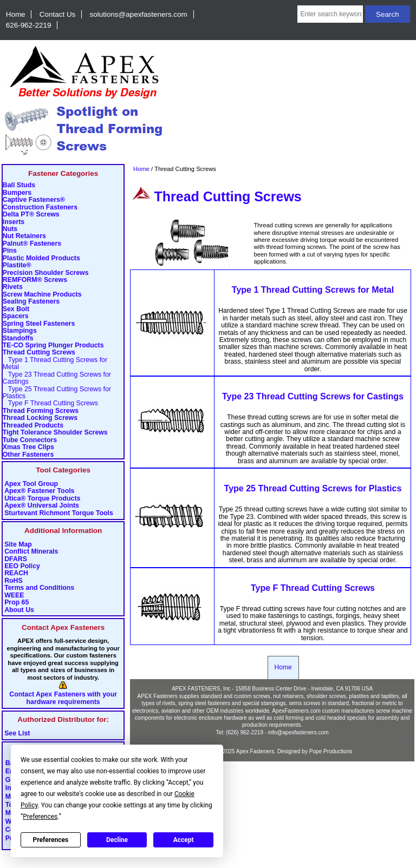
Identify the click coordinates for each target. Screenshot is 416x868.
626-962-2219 (29, 25)
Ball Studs (19, 185)
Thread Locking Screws (40, 418)
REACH (16, 573)
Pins (10, 251)
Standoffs (18, 338)
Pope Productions (331, 751)
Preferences (51, 840)
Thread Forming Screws (41, 411)
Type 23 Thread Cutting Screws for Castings (57, 378)
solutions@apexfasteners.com (139, 14)
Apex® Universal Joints (42, 506)
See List (17, 734)
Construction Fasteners (40, 208)
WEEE (14, 596)
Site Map (18, 545)
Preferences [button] (40, 817)
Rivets (13, 287)
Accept (184, 840)
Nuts (10, 229)
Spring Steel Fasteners (39, 324)
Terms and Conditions (39, 588)
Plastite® (17, 265)
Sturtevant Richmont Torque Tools (59, 513)
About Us (19, 610)
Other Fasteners (28, 455)
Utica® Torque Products (42, 499)
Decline (117, 840)
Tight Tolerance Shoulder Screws (55, 433)
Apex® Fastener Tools (39, 491)
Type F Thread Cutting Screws (50, 403)
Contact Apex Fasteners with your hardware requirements (63, 698)
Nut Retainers (24, 236)
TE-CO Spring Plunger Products (53, 346)
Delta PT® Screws (31, 215)
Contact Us (57, 14)
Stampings (20, 331)
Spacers (16, 316)
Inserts (14, 222)
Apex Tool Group (31, 484)
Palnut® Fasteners (32, 244)
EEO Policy (22, 566)
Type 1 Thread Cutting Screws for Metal (55, 364)
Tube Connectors (30, 440)
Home (16, 14)
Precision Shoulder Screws (46, 273)
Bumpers (17, 193)
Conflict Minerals (31, 552)
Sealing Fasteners (31, 302)
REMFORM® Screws (35, 280)
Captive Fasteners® (34, 200)
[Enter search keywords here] (330, 14)
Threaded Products (33, 426)
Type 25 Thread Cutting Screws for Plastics (57, 393)
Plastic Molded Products (41, 258)
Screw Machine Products (42, 295)
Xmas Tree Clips (28, 447)
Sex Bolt (16, 309)
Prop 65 (17, 603)
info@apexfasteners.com (298, 732)
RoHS (14, 581)
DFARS (16, 559)
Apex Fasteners (255, 751)
